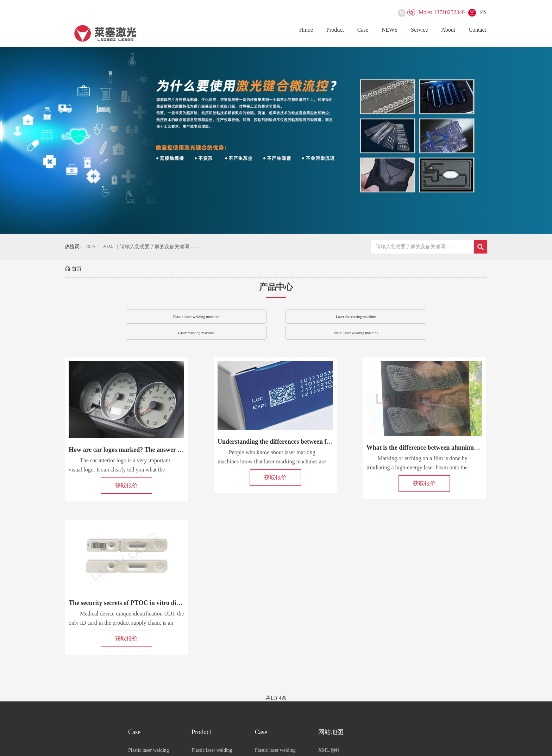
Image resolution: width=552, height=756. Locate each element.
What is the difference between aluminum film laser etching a (449, 448)
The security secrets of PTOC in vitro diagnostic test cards (147, 603)
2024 (108, 247)
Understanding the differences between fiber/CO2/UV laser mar (304, 442)
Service (419, 30)
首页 (77, 269)
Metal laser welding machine (356, 333)
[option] (276, 140)
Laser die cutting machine (356, 317)
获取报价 (126, 485)
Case (363, 30)
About (448, 30)
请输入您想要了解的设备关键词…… (159, 247)
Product (335, 30)
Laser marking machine (196, 333)
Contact (477, 30)
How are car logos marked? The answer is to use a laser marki (152, 450)
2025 (90, 247)
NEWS (390, 30)
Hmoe (306, 30)
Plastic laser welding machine (196, 317)
